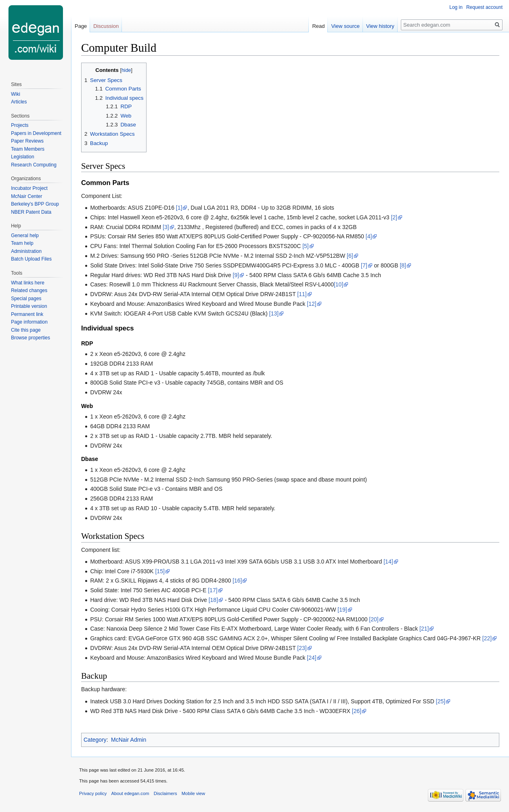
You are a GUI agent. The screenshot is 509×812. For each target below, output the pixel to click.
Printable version (29, 306)
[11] (302, 294)
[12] (311, 304)
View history (380, 26)
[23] (302, 648)
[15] (160, 571)
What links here (28, 283)
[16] (237, 581)
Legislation (22, 157)
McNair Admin (129, 740)
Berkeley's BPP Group (35, 204)
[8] (403, 265)
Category (95, 740)
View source (345, 26)
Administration (26, 251)
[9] (236, 275)
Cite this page (26, 330)
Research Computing (34, 165)
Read (318, 26)
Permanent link (27, 314)
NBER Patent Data (31, 212)
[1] (179, 208)
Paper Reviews (27, 141)
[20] (374, 619)
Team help (22, 243)
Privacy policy (93, 793)
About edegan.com (130, 793)
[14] (388, 562)
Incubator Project (29, 188)
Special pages (26, 299)
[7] (364, 265)
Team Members (28, 149)
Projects (20, 125)
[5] (306, 246)
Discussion (106, 26)
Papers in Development (36, 133)
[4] (369, 236)
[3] (166, 227)
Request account (484, 7)
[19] (342, 610)
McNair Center (26, 196)
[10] (338, 284)
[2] (394, 217)
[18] (213, 600)
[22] (487, 638)
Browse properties (30, 338)
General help (25, 236)
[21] (424, 629)
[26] (357, 711)
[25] (441, 701)
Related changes (29, 290)
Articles (19, 102)
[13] (274, 313)
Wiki (16, 94)
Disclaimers (165, 793)
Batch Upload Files (31, 259)
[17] (213, 590)
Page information (29, 322)
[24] (311, 658)
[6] (350, 256)
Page (81, 26)
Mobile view (193, 793)
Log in (456, 7)
